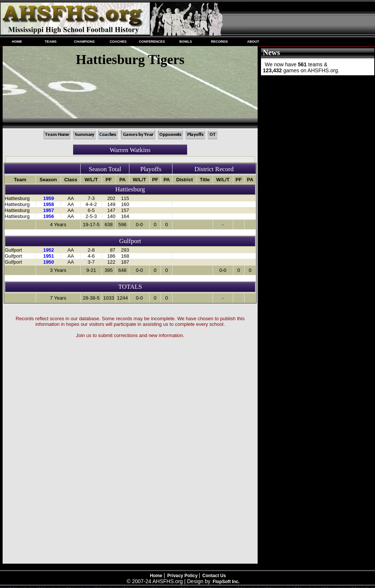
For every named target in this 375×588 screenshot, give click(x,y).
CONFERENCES (152, 42)
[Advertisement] (317, 127)
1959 (49, 198)
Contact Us (214, 576)
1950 (49, 262)
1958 (49, 204)
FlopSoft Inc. (226, 582)
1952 (49, 250)
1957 (49, 210)
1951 (49, 256)
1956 (49, 216)
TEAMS (51, 42)
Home (156, 576)
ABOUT (253, 42)
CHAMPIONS (84, 42)
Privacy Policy (183, 576)
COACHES (118, 42)
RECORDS (219, 42)
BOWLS (186, 42)
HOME (17, 42)
